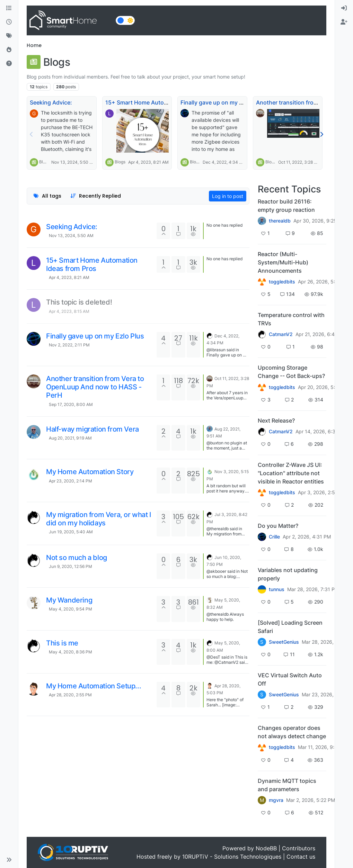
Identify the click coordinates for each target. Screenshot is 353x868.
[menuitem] (344, 8)
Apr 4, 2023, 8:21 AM (69, 277)
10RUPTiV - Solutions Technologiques (232, 857)
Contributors (299, 848)
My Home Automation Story (90, 472)
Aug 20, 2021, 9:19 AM (70, 438)
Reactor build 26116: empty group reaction (286, 206)
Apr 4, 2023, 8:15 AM (69, 311)
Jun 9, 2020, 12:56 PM (70, 566)
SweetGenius (284, 642)
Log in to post (228, 196)
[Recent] (9, 22)
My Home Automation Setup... (94, 686)
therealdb (280, 221)
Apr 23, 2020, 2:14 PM (70, 481)
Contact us (301, 857)
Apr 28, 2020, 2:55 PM (70, 695)
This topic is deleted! (79, 302)
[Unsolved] (9, 64)
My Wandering (69, 600)
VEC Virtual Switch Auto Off (290, 679)
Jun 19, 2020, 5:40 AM (71, 532)
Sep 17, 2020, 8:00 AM (71, 404)
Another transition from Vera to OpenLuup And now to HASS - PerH (95, 387)
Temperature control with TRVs (291, 319)
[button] (9, 860)
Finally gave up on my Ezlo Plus (222, 102)
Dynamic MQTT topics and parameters (287, 785)
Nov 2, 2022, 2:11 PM (69, 345)
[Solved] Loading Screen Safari (290, 627)
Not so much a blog (77, 558)
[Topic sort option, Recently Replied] (96, 196)
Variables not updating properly (288, 574)
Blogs (45, 162)
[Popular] (9, 50)
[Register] (344, 22)
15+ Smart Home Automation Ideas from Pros (165, 102)
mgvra (276, 800)
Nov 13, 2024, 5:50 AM (71, 236)
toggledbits (282, 282)
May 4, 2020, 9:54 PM (70, 609)
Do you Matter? (278, 526)
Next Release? (276, 421)
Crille (274, 537)
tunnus (277, 589)
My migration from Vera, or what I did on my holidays (99, 519)
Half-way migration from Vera (92, 429)
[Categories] (9, 8)
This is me (62, 643)
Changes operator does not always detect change (292, 732)
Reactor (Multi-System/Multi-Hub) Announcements (283, 262)
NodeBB (266, 848)
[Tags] (9, 36)
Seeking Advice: (51, 102)
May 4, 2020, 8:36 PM (70, 652)
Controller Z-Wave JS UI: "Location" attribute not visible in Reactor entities (291, 473)
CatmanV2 (281, 334)
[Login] (344, 8)
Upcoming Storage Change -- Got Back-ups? (291, 372)
